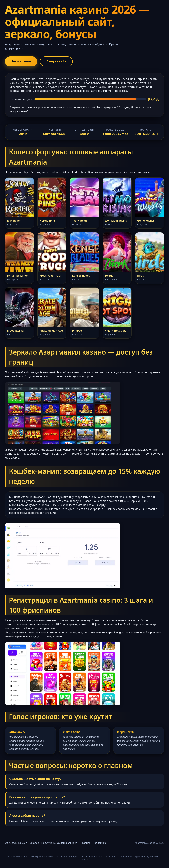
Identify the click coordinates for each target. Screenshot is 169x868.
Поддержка (99, 843)
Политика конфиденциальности (60, 843)
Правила (85, 843)
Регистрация (21, 61)
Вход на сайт (56, 61)
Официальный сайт (16, 843)
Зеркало (34, 843)
